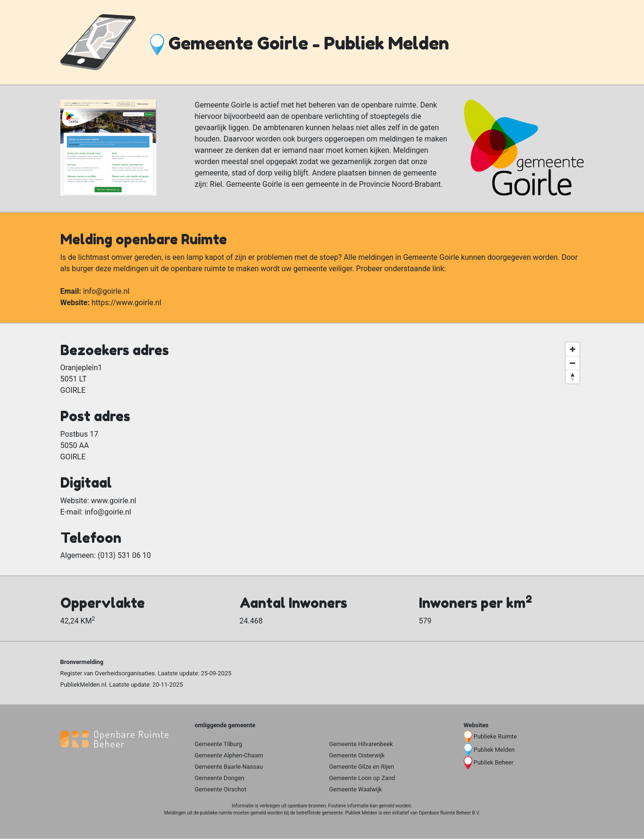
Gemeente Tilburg (219, 744)
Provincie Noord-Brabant (400, 184)
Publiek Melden (494, 750)
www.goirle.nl (114, 501)
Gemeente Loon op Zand (362, 778)
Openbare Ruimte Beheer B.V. (450, 813)
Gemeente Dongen (220, 778)
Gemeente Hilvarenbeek (361, 744)
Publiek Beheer (494, 762)
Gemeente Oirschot (221, 789)
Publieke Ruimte (495, 736)
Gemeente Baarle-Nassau (229, 767)
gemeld (386, 806)
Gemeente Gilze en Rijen (362, 767)
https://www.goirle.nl (126, 303)
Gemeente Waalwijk (356, 789)
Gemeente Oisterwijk (357, 755)
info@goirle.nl (106, 291)
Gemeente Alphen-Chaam (229, 755)
